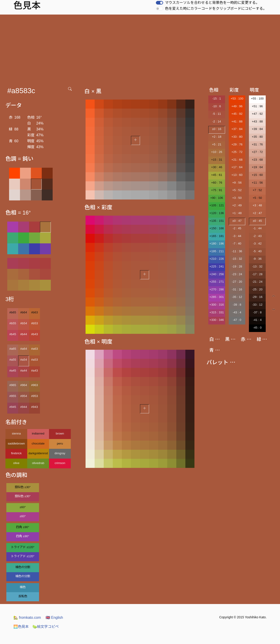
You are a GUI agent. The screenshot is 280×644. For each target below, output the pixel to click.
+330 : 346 (217, 320)
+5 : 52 (237, 190)
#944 (24, 407)
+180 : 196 (217, 243)
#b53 (34, 323)
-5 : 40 (257, 251)
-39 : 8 (237, 305)
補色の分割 (23, 567)
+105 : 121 (217, 205)
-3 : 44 (237, 236)
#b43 (34, 334)
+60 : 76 (217, 183)
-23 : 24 (237, 274)
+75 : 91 (217, 190)
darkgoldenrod (38, 453)
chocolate (38, 443)
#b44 (24, 334)
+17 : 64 (237, 167)
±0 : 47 (237, 221)
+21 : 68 (237, 160)
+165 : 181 (217, 236)
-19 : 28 (237, 266)
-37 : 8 (257, 312)
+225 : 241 (217, 266)
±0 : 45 (257, 221)
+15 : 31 (217, 160)
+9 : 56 (237, 183)
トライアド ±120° (23, 547)
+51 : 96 (257, 106)
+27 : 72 (257, 152)
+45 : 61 (217, 175)
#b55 (13, 323)
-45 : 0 (257, 328)
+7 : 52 (257, 190)
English (54, 618)
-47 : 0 (237, 320)
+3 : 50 (237, 198)
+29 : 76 (237, 144)
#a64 (24, 349)
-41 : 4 (257, 320)
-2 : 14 (217, 121)
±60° (23, 507)
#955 (13, 396)
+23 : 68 (257, 160)
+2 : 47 (257, 213)
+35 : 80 (257, 137)
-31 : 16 (237, 289)
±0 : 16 (217, 129)
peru (60, 443)
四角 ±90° (23, 527)
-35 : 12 (237, 297)
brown (60, 433)
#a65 (13, 349)
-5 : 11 (217, 114)
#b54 (24, 323)
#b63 (34, 312)
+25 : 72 (237, 152)
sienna (16, 433)
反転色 (23, 596)
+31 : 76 (257, 144)
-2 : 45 (237, 228)
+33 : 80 (237, 137)
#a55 (13, 360)
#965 (13, 385)
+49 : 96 (237, 106)
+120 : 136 (217, 213)
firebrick (16, 453)
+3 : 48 (257, 205)
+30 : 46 (217, 167)
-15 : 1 (217, 99)
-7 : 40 (237, 243)
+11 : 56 (257, 183)
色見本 (21, 627)
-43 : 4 (237, 312)
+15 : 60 (257, 175)
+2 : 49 (237, 205)
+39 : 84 (257, 129)
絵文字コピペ (46, 627)
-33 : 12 (257, 305)
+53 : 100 (237, 99)
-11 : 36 (237, 251)
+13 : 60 (237, 175)
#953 (34, 396)
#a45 (13, 371)
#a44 (24, 371)
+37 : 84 (237, 129)
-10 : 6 (217, 106)
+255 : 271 (217, 282)
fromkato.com (27, 618)
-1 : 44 (257, 228)
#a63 (34, 349)
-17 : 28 (257, 274)
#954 (24, 396)
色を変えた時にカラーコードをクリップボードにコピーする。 (216, 9)
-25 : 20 (257, 289)
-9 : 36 (257, 259)
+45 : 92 (237, 114)
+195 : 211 (217, 251)
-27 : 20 (237, 282)
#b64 (24, 312)
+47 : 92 (257, 114)
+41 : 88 (237, 121)
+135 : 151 (217, 221)
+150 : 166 (217, 228)
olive (16, 463)
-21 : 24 (257, 282)
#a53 (34, 360)
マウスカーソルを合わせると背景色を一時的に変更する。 (212, 3)
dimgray (60, 453)
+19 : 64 (257, 167)
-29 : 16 (257, 297)
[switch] (160, 3)
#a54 (24, 360)
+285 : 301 (217, 297)
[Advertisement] (140, 49)
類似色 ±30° (23, 487)
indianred (38, 433)
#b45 (13, 334)
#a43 (34, 371)
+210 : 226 (217, 259)
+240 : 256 (217, 274)
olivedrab (38, 463)
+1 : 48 (237, 213)
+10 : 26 (217, 152)
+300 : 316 (217, 305)
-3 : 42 (257, 243)
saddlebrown (16, 443)
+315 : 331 (217, 312)
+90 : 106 (217, 198)
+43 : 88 (257, 121)
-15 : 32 (237, 259)
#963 (34, 385)
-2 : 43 (257, 236)
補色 (23, 587)
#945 (13, 407)
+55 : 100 (257, 99)
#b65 (13, 312)
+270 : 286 (217, 289)
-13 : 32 (257, 266)
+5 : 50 (257, 198)
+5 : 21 (217, 144)
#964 (24, 385)
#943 (34, 407)
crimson (60, 463)
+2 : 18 (217, 137)
